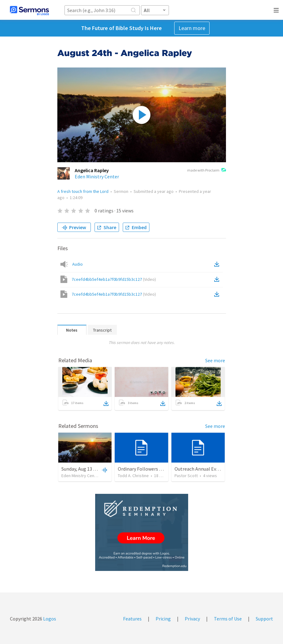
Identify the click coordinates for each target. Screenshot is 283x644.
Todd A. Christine (133, 476)
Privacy (192, 619)
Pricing (163, 619)
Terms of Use (228, 619)
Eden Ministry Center (97, 176)
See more (215, 360)
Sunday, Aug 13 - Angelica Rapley (95, 469)
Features (132, 619)
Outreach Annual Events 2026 (206, 469)
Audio (77, 264)
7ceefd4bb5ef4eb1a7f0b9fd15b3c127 (114, 279)
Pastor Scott (186, 476)
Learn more (192, 28)
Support (264, 619)
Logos (49, 619)
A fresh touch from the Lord (83, 191)
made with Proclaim (207, 171)
